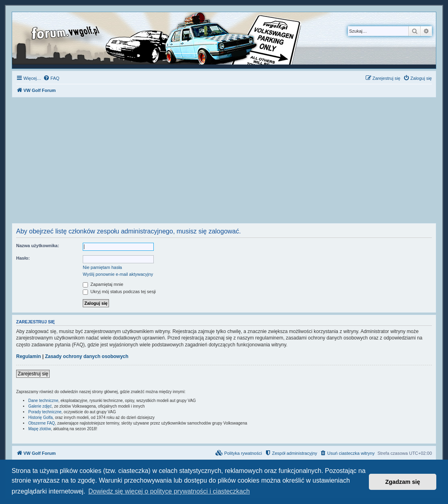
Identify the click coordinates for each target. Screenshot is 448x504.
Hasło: (23, 258)
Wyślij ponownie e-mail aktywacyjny (118, 274)
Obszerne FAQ (42, 423)
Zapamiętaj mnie (103, 284)
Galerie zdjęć (40, 406)
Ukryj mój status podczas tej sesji (119, 292)
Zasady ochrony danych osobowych (87, 356)
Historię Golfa (41, 418)
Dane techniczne (43, 401)
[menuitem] (51, 78)
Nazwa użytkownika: (38, 246)
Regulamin (28, 356)
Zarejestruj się (33, 374)
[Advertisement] (224, 162)
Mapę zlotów (40, 429)
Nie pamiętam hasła (102, 267)
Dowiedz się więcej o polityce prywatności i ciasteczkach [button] (169, 491)
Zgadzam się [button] (403, 482)
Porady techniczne (45, 412)
